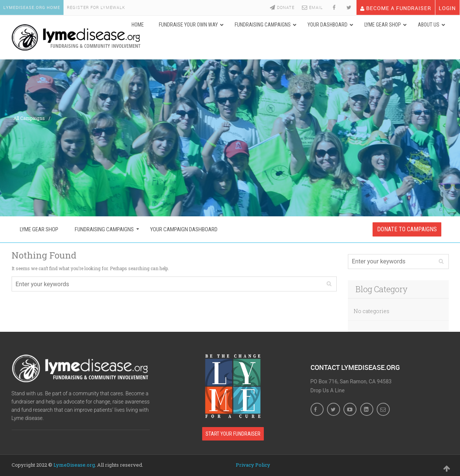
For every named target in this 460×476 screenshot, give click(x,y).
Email (312, 7)
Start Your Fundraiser (233, 433)
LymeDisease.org (74, 464)
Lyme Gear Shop (39, 229)
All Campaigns (29, 118)
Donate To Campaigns (407, 229)
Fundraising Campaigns (104, 229)
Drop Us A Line (328, 390)
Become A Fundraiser (395, 7)
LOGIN (447, 7)
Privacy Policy (253, 464)
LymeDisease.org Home (32, 7)
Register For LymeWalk (97, 7)
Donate (282, 7)
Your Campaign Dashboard (184, 229)
